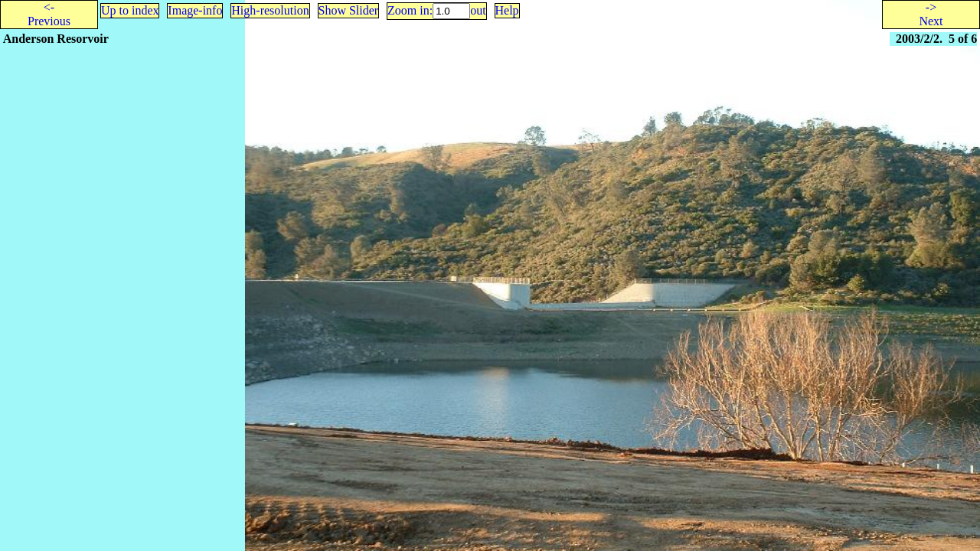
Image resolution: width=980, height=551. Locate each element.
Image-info (195, 10)
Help (507, 10)
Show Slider (349, 10)
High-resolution (270, 10)
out (478, 10)
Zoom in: (410, 10)
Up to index (130, 10)
